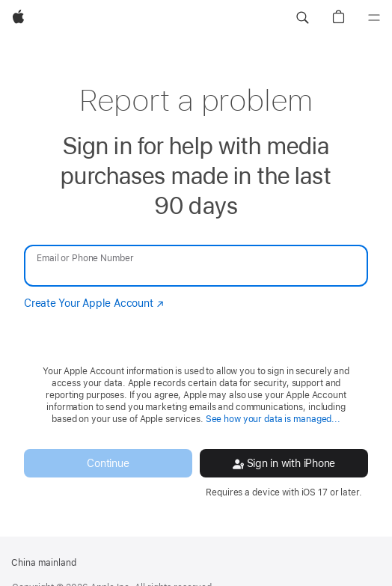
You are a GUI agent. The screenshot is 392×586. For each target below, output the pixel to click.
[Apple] (18, 18)
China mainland (44, 563)
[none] (196, 289)
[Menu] (374, 18)
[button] (302, 18)
